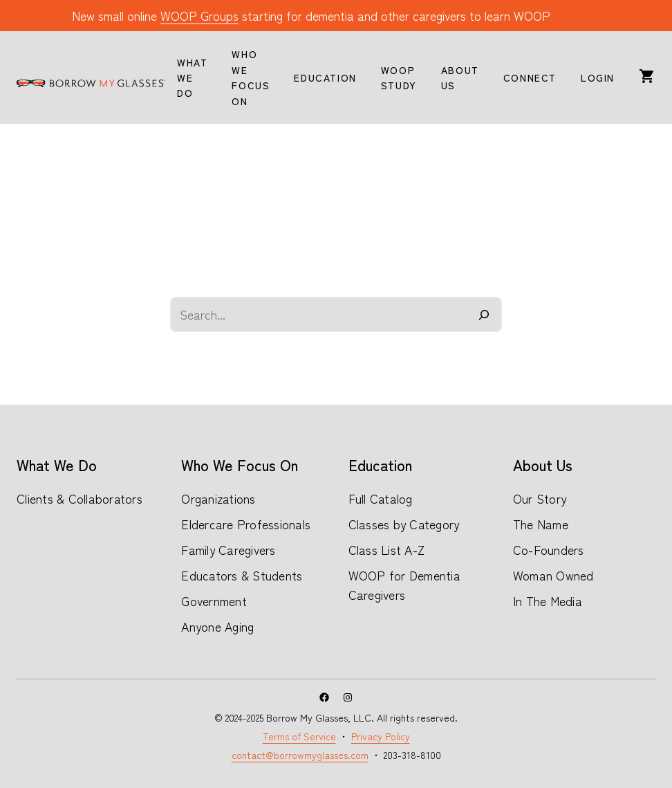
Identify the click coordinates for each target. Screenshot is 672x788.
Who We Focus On (240, 465)
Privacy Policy (381, 736)
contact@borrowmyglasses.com (300, 755)
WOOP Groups (199, 16)
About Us (543, 465)
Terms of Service (299, 736)
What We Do (57, 465)
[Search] (484, 314)
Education (380, 465)
